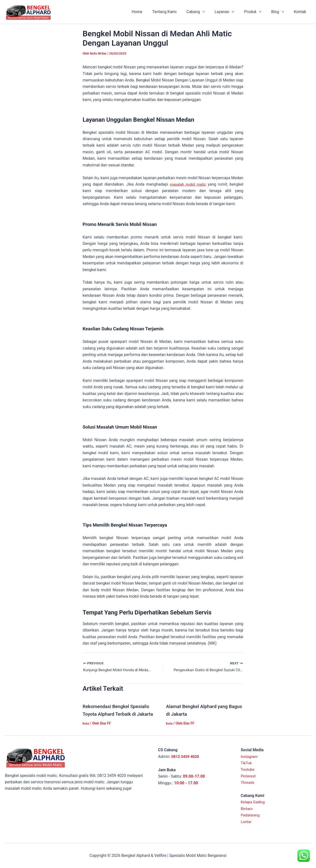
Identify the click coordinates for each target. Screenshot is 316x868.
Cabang (204, 12)
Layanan (231, 12)
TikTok (247, 763)
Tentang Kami (175, 12)
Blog (281, 12)
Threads (248, 782)
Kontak (301, 12)
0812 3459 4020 (186, 757)
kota (86, 724)
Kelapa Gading (253, 802)
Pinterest (249, 776)
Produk (258, 12)
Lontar (246, 822)
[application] (211, 12)
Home (150, 12)
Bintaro (247, 809)
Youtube (248, 769)
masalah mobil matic (188, 184)
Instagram (250, 757)
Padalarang (251, 815)
